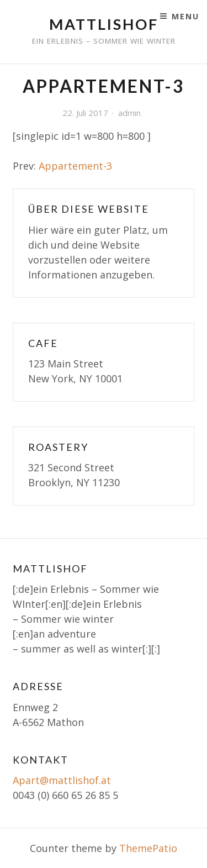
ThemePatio (148, 848)
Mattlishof (104, 24)
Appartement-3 (75, 166)
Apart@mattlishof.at (62, 780)
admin (129, 113)
